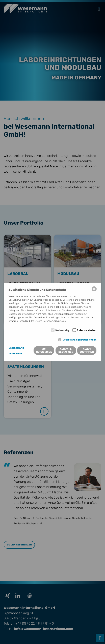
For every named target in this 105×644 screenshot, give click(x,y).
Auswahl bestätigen (66, 350)
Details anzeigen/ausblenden (80, 340)
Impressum (15, 353)
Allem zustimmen (87, 350)
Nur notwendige (44, 350)
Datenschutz (16, 348)
